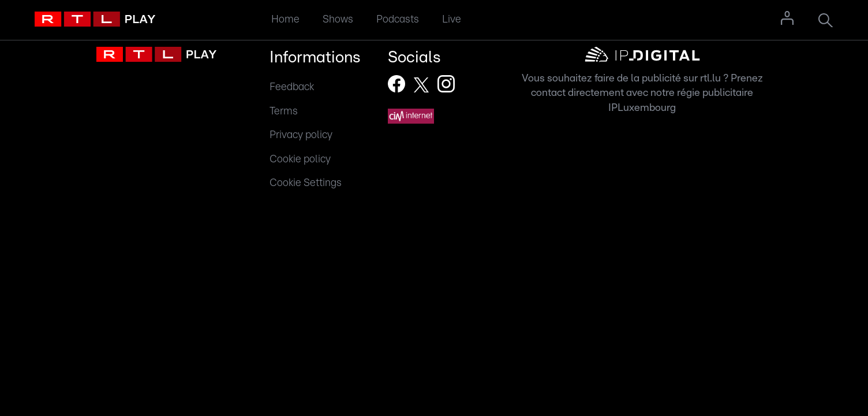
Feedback (292, 87)
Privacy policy (301, 135)
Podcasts (398, 19)
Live (452, 19)
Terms (284, 111)
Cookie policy (300, 159)
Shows (338, 19)
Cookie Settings (306, 183)
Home (285, 19)
